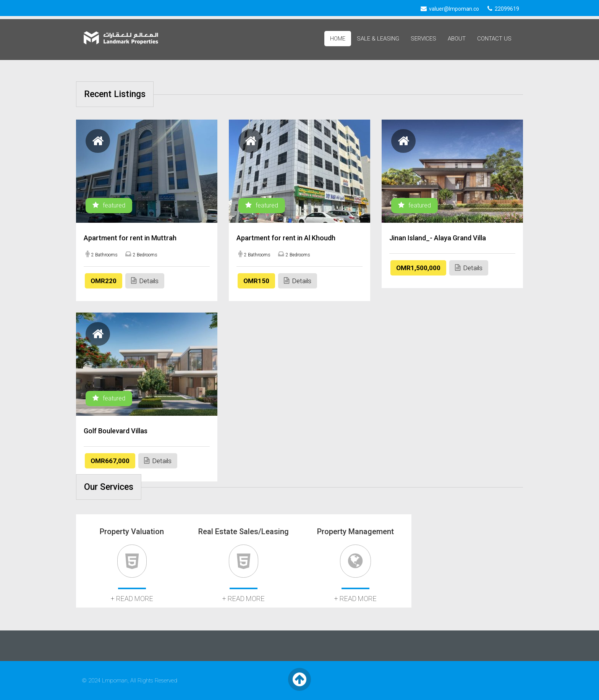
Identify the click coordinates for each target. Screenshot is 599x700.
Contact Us (494, 39)
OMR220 (104, 281)
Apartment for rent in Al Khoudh (286, 238)
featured (109, 205)
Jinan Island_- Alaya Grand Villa (438, 238)
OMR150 (256, 281)
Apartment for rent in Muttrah (130, 238)
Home (338, 39)
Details (145, 281)
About (457, 39)
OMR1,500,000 (418, 268)
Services (423, 39)
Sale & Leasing (378, 39)
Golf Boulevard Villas (116, 431)
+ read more (132, 599)
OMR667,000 (110, 461)
